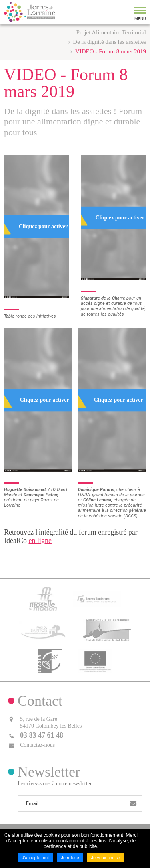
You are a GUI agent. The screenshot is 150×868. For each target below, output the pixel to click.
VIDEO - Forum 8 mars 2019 (111, 51)
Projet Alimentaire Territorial (111, 32)
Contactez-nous (37, 745)
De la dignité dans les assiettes (109, 42)
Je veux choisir (106, 858)
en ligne (40, 541)
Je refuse (70, 858)
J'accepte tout (36, 858)
